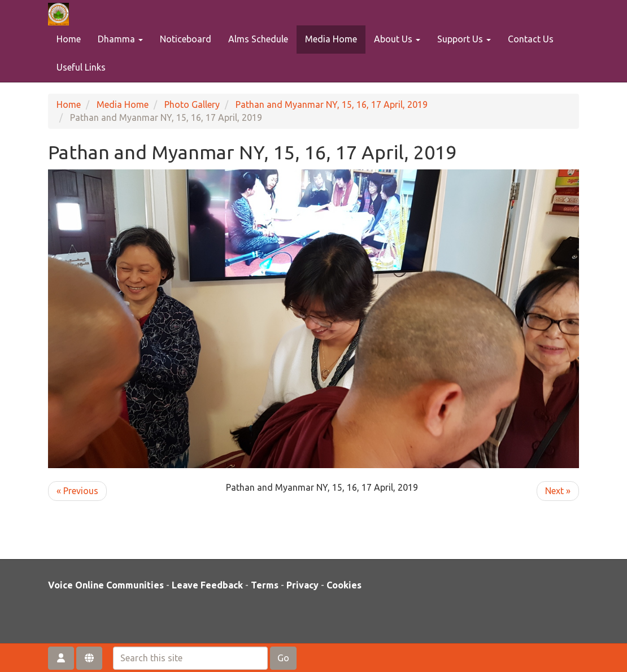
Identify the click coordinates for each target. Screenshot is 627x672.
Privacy (302, 585)
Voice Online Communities (106, 585)
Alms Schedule (258, 39)
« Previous (77, 491)
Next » (558, 491)
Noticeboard (186, 39)
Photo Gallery (192, 104)
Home (69, 39)
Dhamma (120, 39)
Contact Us (531, 39)
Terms (265, 585)
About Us (397, 39)
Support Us (464, 39)
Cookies (344, 585)
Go (283, 658)
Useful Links (81, 67)
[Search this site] (190, 658)
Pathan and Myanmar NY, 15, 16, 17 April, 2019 (332, 104)
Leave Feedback (207, 585)
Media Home (331, 39)
